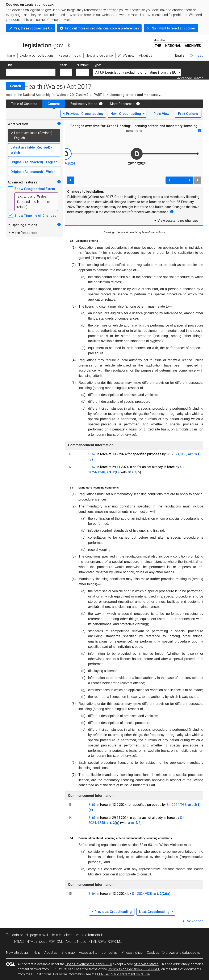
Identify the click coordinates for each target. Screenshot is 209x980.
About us (51, 953)
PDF (52, 942)
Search (16, 86)
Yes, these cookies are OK (33, 28)
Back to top (195, 921)
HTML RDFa (97, 942)
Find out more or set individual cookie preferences (102, 28)
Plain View (161, 114)
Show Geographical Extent (35, 189)
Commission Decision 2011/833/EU (134, 969)
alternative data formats (82, 935)
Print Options (188, 114)
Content (54, 104)
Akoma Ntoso (76, 942)
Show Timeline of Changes (35, 216)
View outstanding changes (176, 220)
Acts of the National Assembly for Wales (36, 95)
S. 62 (92, 454)
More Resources (122, 104)
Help (37, 953)
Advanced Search (190, 78)
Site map (68, 953)
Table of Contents (24, 104)
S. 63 (92, 805)
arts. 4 (132, 472)
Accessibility (88, 953)
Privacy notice (132, 953)
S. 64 (92, 894)
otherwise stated (146, 964)
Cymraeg (197, 55)
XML (60, 942)
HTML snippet (37, 942)
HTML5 (19, 942)
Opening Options (22, 225)
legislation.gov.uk (38, 44)
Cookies (153, 953)
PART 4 (99, 95)
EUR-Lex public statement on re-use (124, 974)
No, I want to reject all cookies (174, 28)
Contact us (109, 953)
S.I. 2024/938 (177, 454)
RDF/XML (115, 942)
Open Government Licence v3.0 (89, 964)
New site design (18, 953)
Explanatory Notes (84, 104)
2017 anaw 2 (79, 95)
